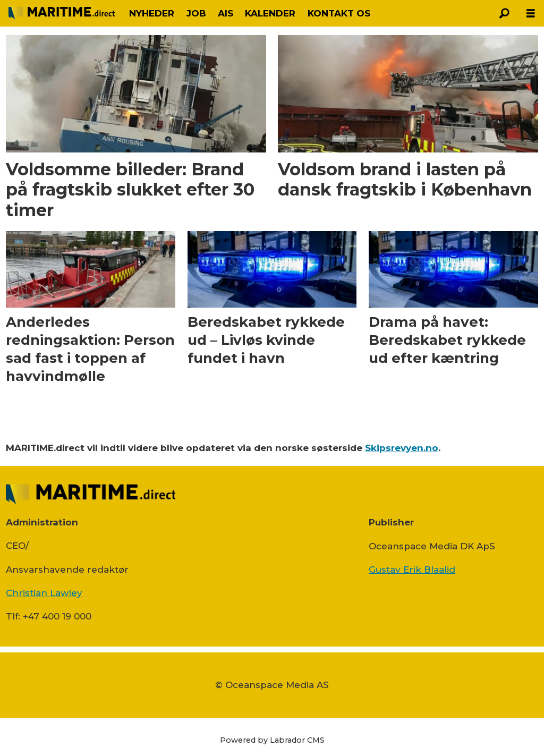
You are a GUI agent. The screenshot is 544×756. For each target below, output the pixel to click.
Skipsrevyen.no (402, 448)
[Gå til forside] (62, 13)
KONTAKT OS (339, 13)
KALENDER (270, 13)
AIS (226, 13)
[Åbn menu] (531, 14)
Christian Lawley (44, 593)
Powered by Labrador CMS (272, 740)
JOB (196, 13)
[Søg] (504, 13)
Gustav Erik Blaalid (412, 570)
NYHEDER (152, 13)
